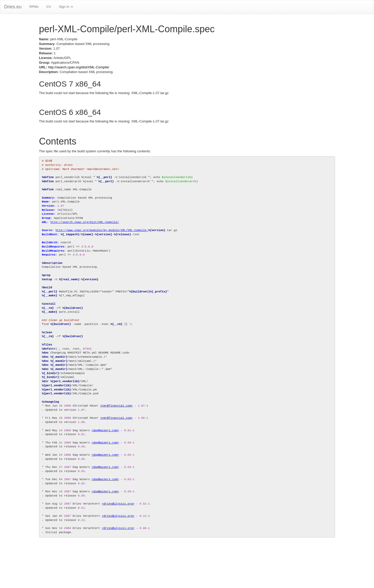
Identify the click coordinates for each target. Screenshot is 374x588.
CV (49, 7)
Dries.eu (13, 7)
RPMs (34, 7)
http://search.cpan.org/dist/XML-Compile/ (79, 67)
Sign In (66, 7)
